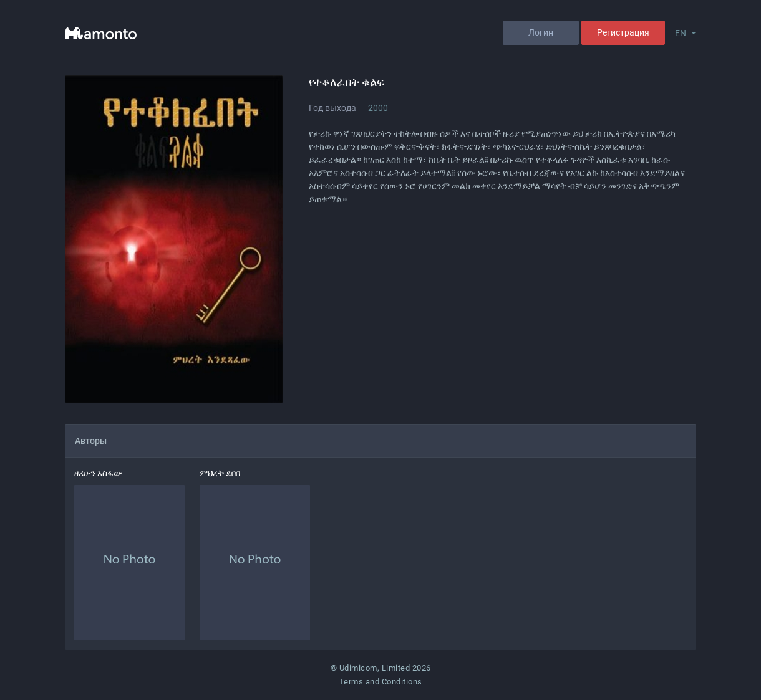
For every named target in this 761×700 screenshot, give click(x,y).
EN (681, 33)
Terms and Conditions (381, 682)
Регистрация (623, 32)
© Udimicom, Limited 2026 (381, 668)
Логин (541, 32)
